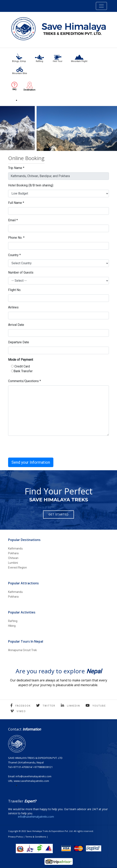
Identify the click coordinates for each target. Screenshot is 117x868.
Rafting (13, 621)
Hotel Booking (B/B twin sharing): (31, 185)
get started (58, 514)
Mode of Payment (21, 360)
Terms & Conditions (36, 837)
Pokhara (13, 553)
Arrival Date (16, 325)
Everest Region (17, 568)
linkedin (74, 706)
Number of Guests (21, 272)
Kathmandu (15, 548)
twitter (49, 706)
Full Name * (16, 203)
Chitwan (13, 558)
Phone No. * (16, 238)
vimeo (21, 711)
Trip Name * (16, 168)
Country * (14, 255)
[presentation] (38, 447)
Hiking (12, 626)
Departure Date (19, 342)
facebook (23, 706)
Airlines (13, 307)
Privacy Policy (15, 837)
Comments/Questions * (25, 381)
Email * (13, 220)
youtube (99, 706)
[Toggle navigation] (101, 6)
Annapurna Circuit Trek (22, 650)
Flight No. (15, 290)
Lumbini (13, 563)
